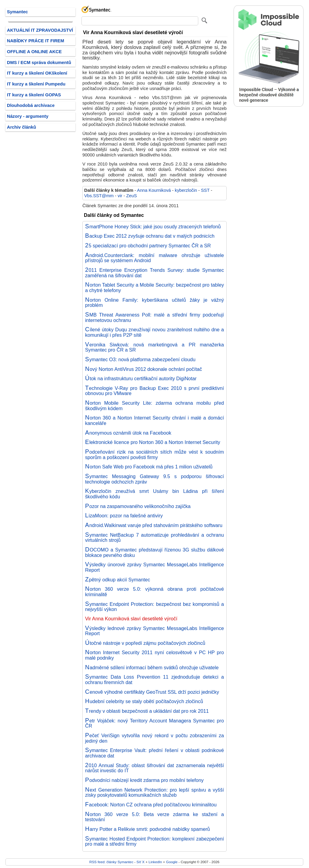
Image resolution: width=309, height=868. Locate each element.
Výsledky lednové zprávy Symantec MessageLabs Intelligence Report (154, 631)
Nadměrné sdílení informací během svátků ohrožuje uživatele (152, 667)
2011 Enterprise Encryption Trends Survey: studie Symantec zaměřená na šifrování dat (154, 273)
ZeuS (131, 196)
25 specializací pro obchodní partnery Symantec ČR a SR (148, 246)
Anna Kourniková (154, 190)
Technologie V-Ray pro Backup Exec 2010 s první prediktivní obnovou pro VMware (154, 391)
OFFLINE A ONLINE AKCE (34, 52)
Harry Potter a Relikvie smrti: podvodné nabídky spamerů (148, 829)
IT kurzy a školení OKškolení (37, 73)
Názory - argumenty (28, 116)
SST (205, 190)
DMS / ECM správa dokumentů (39, 63)
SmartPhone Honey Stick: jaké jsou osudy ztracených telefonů (153, 227)
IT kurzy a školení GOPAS (34, 95)
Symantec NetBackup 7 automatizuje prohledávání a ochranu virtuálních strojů (154, 538)
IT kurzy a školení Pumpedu (36, 84)
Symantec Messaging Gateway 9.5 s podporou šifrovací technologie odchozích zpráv (154, 479)
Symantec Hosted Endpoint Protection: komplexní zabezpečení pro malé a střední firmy (154, 841)
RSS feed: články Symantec (111, 862)
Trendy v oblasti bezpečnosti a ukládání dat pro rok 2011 (147, 711)
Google (172, 862)
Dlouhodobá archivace (31, 105)
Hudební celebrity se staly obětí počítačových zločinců (144, 701)
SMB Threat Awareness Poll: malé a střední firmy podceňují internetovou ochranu (154, 317)
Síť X (140, 862)
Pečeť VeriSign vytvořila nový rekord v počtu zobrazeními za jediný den (154, 738)
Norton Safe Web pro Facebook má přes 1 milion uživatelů (149, 467)
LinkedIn (155, 862)
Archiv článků (22, 127)
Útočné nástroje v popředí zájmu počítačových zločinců (145, 643)
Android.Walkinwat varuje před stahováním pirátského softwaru (154, 525)
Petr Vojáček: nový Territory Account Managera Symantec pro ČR (154, 723)
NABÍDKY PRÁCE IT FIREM (35, 41)
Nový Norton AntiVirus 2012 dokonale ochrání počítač (143, 369)
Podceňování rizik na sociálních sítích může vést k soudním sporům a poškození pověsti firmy (154, 455)
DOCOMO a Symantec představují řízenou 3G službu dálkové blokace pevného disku (154, 552)
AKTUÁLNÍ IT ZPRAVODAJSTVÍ (40, 30)
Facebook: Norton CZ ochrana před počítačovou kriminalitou (151, 805)
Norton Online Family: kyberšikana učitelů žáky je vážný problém (154, 303)
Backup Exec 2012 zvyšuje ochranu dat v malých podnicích (150, 236)
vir (120, 196)
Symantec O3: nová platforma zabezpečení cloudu (140, 359)
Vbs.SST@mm (99, 196)
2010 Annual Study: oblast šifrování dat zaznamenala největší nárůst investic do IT (154, 768)
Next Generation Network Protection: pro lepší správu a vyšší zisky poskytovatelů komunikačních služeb (154, 792)
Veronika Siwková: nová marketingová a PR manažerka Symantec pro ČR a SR (154, 347)
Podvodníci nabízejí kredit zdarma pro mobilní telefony (144, 780)
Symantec (18, 12)
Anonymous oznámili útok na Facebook (128, 433)
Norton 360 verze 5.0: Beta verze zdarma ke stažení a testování (154, 817)
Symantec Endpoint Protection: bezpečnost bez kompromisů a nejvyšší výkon (154, 607)
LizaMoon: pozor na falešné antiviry (124, 516)
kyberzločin (186, 190)
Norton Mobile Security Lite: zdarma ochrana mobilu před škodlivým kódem (154, 406)
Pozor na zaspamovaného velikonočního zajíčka (138, 506)
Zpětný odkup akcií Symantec (118, 580)
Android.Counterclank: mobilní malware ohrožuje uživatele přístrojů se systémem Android (154, 258)
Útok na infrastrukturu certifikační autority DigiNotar (141, 378)
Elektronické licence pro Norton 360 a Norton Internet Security (153, 442)
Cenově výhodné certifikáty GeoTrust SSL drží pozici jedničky (152, 692)
